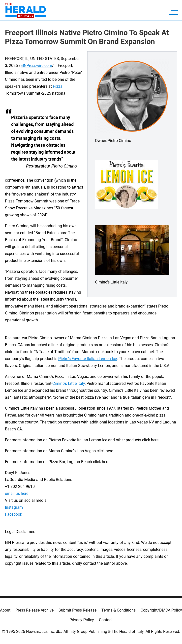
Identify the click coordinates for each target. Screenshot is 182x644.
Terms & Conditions (119, 610)
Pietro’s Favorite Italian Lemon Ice (88, 359)
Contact (106, 620)
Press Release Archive (34, 610)
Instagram (14, 507)
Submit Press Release (77, 610)
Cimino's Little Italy (69, 383)
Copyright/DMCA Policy (161, 610)
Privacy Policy (82, 620)
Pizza (58, 86)
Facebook (14, 514)
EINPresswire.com (36, 66)
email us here (17, 493)
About (5, 610)
